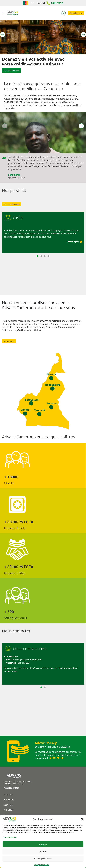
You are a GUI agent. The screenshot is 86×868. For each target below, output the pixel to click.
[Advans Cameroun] (12, 13)
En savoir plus (74, 242)
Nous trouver (9, 341)
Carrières (8, 805)
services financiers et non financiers (35, 105)
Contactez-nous (76, 13)
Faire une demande (11, 71)
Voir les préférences (43, 859)
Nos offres (9, 800)
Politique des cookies (42, 865)
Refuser (43, 851)
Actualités (9, 810)
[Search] (64, 13)
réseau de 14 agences (50, 324)
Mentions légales (11, 788)
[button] (82, 819)
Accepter (43, 844)
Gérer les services (10, 837)
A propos (8, 794)
